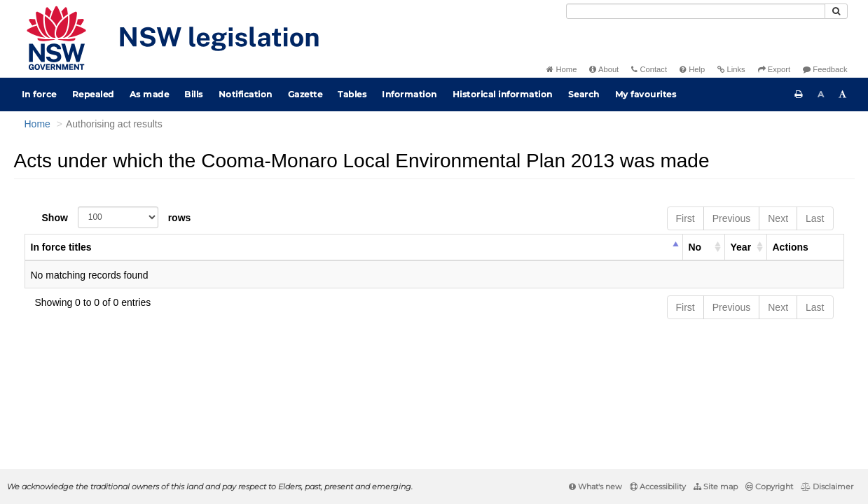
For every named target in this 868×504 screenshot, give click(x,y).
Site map (716, 486)
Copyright (769, 486)
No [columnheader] (695, 247)
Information (409, 94)
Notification (246, 94)
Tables (352, 94)
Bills (194, 94)
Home (562, 69)
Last (815, 218)
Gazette (305, 94)
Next (778, 218)
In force (39, 94)
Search (584, 94)
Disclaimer (827, 486)
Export (774, 69)
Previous (731, 218)
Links (731, 69)
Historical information (503, 94)
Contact (649, 69)
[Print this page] (799, 94)
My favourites (646, 94)
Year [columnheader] (741, 247)
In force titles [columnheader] (61, 247)
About (604, 69)
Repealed (93, 94)
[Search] (696, 11)
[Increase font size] (843, 94)
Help (692, 69)
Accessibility (658, 486)
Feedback (825, 69)
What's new (595, 486)
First (686, 218)
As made (150, 94)
